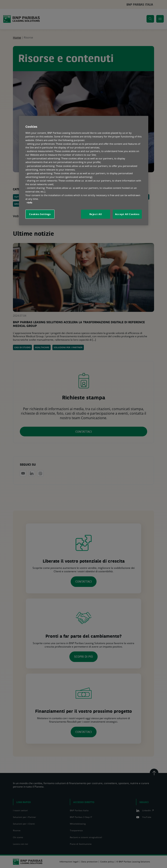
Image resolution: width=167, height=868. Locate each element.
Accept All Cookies (127, 214)
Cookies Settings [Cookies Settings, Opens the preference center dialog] (40, 214)
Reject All (96, 214)
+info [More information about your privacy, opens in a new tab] (29, 202)
